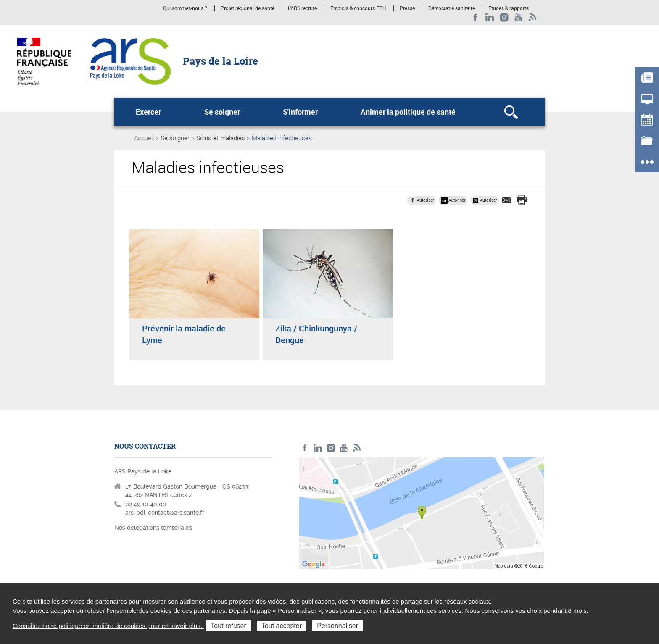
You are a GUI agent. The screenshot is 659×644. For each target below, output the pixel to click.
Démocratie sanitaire (452, 8)
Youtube (518, 17)
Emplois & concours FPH (358, 8)
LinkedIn (490, 17)
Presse (407, 8)
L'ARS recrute (302, 8)
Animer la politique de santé (408, 112)
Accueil (144, 138)
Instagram (504, 17)
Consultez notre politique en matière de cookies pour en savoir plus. (108, 626)
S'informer (300, 112)
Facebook (476, 17)
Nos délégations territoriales (154, 528)
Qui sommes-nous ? (185, 8)
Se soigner (222, 112)
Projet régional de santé (248, 8)
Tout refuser (228, 626)
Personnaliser (337, 626)
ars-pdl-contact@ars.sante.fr (165, 513)
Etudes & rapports (509, 8)
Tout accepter (282, 626)
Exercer (148, 112)
